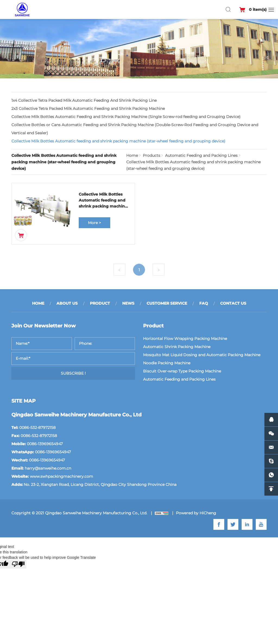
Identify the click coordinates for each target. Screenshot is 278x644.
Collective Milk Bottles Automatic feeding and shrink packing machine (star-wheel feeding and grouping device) (118, 141)
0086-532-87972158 (37, 428)
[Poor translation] (18, 564)
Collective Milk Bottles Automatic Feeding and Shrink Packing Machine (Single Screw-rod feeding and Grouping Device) (126, 117)
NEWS (128, 303)
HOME (38, 303)
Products (151, 155)
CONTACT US (233, 303)
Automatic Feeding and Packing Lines (201, 155)
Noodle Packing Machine (167, 363)
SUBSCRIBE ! (73, 373)
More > (94, 223)
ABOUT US (67, 303)
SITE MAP (23, 401)
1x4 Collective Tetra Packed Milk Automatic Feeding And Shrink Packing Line (84, 100)
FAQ (204, 303)
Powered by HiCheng (196, 513)
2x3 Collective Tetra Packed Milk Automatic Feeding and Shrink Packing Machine (88, 109)
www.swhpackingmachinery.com (61, 476)
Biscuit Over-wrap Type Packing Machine (182, 371)
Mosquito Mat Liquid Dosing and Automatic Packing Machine (202, 355)
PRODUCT (100, 303)
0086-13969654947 (45, 444)
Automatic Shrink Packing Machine (177, 347)
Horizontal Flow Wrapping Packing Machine (185, 339)
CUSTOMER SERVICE (167, 303)
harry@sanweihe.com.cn (48, 468)
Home (132, 155)
